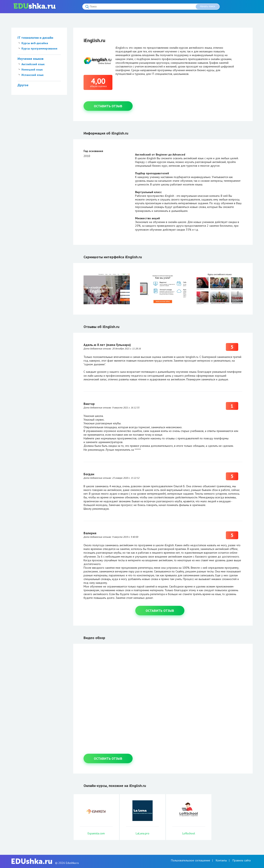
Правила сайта (242, 860)
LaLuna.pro (143, 833)
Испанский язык (32, 75)
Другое (23, 85)
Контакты (221, 860)
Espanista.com (96, 833)
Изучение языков (31, 59)
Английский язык (33, 64)
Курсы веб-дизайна (35, 43)
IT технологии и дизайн (35, 38)
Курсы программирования (39, 48)
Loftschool (189, 833)
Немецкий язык (32, 70)
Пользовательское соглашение (191, 860)
